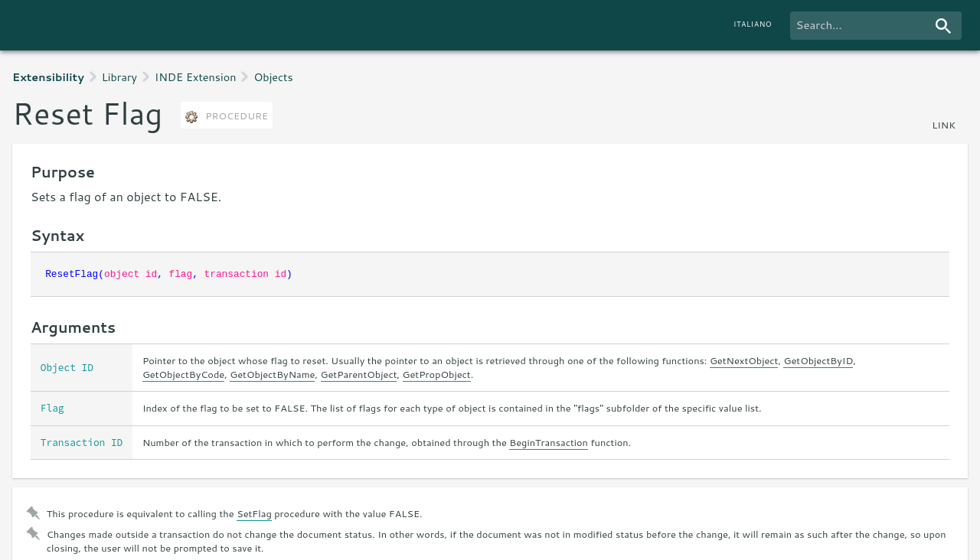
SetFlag (254, 513)
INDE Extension (195, 77)
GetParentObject (359, 374)
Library (119, 77)
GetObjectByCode (183, 374)
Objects (273, 77)
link (944, 125)
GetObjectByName (272, 374)
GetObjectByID (818, 360)
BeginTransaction (549, 442)
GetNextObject (744, 360)
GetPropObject (437, 374)
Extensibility (48, 77)
